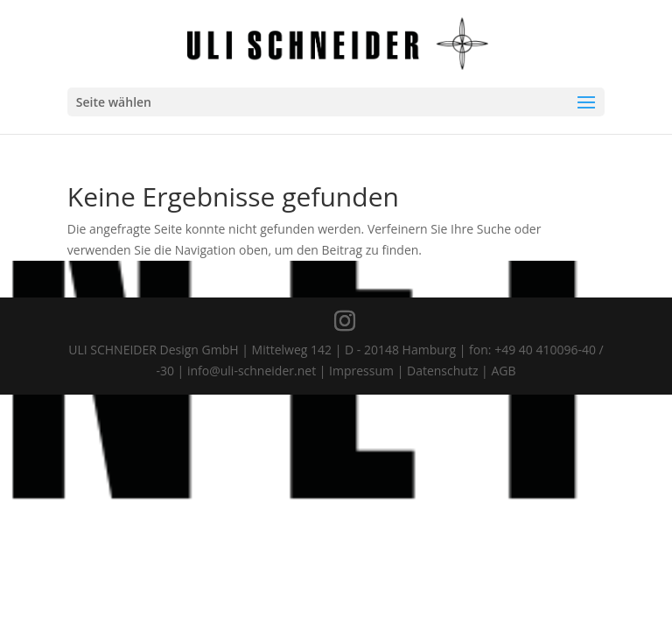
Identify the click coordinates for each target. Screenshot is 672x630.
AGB (503, 371)
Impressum (361, 371)
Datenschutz (442, 371)
